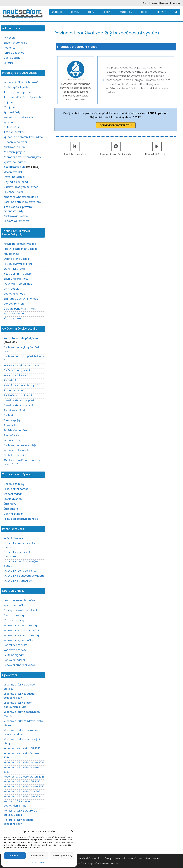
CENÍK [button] (147, 12)
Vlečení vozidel (13, 172)
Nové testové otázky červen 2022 (24, 787)
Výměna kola (12, 440)
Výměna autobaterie (17, 450)
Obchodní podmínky (90, 858)
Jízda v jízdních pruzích (18, 92)
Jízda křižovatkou (14, 132)
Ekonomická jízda (14, 269)
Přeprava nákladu (15, 314)
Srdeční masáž (13, 494)
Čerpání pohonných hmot (20, 309)
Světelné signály (14, 655)
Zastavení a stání (15, 147)
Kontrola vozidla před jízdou (22, 338)
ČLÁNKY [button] (78, 12)
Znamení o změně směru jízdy (22, 157)
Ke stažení (145, 858)
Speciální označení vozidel (116, 154)
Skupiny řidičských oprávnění (21, 187)
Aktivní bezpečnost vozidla (20, 244)
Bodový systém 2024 (17, 221)
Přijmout (15, 856)
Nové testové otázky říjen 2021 (22, 797)
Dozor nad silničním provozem (22, 202)
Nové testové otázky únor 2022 (23, 792)
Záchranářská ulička (16, 279)
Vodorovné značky (15, 650)
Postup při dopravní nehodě (21, 519)
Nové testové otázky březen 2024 (24, 763)
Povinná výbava (14, 435)
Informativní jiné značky (18, 640)
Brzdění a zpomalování (18, 395)
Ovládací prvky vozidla (18, 370)
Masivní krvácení (14, 514)
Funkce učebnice (14, 53)
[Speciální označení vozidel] (116, 146)
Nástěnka (164, 3)
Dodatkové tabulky (15, 645)
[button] (72, 831)
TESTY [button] (94, 12)
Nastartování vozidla (16, 375)
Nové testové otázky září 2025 (22, 748)
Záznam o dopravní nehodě (21, 299)
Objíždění (9, 102)
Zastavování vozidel (16, 216)
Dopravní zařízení (14, 660)
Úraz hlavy (10, 504)
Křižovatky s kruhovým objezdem (24, 576)
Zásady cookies (38, 862)
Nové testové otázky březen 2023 (24, 777)
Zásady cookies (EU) (114, 858)
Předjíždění (10, 107)
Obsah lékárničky (14, 484)
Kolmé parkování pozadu (19, 405)
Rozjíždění (10, 380)
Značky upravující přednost (20, 610)
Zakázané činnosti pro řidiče (21, 197)
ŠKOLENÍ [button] (110, 12)
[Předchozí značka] (75, 146)
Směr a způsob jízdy (16, 87)
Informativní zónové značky (21, 625)
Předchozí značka (75, 154)
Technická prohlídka (16, 455)
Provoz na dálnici (14, 177)
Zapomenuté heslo (15, 43)
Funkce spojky (12, 420)
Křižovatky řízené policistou (20, 571)
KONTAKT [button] (164, 12)
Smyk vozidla (12, 289)
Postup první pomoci (16, 489)
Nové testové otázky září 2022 (22, 782)
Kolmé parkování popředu (20, 400)
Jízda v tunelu (12, 319)
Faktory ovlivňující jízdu (18, 264)
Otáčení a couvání (15, 142)
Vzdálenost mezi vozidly (18, 117)
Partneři (132, 858)
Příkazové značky (14, 620)
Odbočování (11, 127)
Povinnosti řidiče (14, 192)
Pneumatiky (11, 425)
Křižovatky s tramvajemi (18, 581)
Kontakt (8, 63)
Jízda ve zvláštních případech (22, 97)
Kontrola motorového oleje (20, 445)
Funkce (154, 3)
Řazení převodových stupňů (21, 385)
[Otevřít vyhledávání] (176, 12)
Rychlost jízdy (12, 112)
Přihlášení (10, 38)
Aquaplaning (12, 254)
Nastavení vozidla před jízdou (22, 365)
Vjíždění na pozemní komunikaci (23, 137)
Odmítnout (38, 856)
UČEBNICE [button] (60, 12)
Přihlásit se (175, 3)
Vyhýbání (9, 122)
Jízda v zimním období (18, 274)
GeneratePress (111, 863)
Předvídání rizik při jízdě (18, 284)
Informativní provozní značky (21, 630)
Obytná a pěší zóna (16, 182)
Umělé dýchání (13, 499)
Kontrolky (9, 415)
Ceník (146, 3)
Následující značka (157, 154)
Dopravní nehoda (14, 294)
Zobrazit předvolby (62, 856)
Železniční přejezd (14, 152)
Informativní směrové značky (22, 635)
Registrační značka (15, 430)
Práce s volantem (15, 390)
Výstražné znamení (15, 162)
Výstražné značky (14, 605)
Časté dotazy (12, 58)
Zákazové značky (14, 615)
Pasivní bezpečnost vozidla (20, 249)
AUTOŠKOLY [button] (129, 12)
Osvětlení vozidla (15, 167)
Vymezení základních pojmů (21, 82)
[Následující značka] (157, 146)
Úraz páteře (11, 509)
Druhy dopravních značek (19, 600)
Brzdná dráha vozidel (17, 259)
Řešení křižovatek (14, 538)
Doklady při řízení (14, 304)
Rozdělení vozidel (14, 410)
